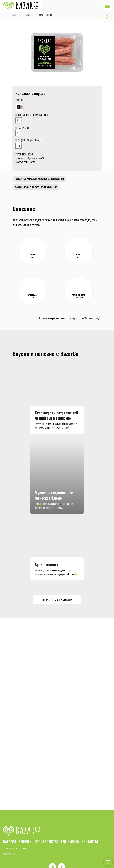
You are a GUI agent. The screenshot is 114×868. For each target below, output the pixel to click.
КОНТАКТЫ (90, 834)
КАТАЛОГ (10, 834)
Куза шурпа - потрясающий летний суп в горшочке (56, 416)
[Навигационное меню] (107, 7)
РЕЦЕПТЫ (26, 834)
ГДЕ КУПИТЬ (70, 834)
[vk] (52, 859)
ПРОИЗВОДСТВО (47, 834)
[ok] (62, 859)
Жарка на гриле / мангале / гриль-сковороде (36, 187)
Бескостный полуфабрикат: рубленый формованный (40, 179)
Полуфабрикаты (45, 15)
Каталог (29, 15)
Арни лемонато (46, 557)
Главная (16, 15)
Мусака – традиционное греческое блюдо (54, 488)
